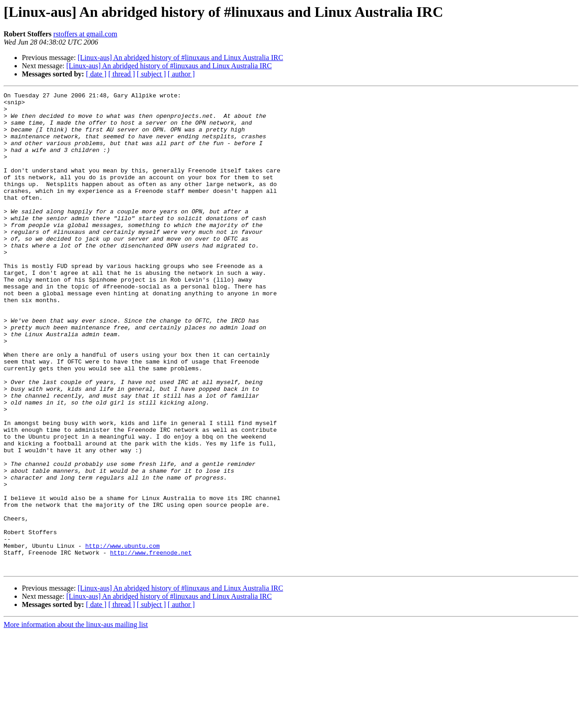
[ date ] (96, 74)
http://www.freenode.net (151, 645)
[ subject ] (151, 74)
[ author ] (181, 74)
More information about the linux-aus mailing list (76, 720)
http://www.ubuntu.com (122, 637)
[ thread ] (122, 74)
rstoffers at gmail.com (85, 34)
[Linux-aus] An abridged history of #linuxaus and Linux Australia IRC (181, 58)
